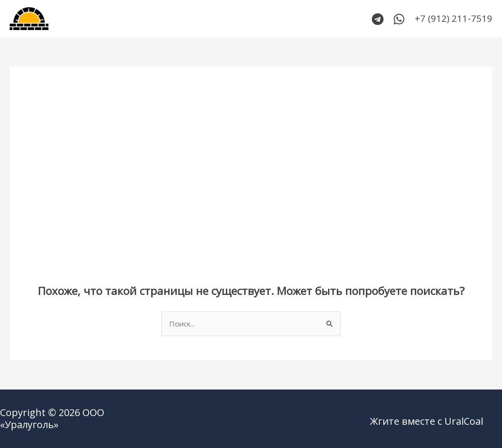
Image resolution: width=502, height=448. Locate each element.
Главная (110, 19)
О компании (331, 19)
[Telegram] (378, 19)
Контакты (205, 19)
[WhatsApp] (399, 19)
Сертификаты (266, 19)
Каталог (156, 19)
